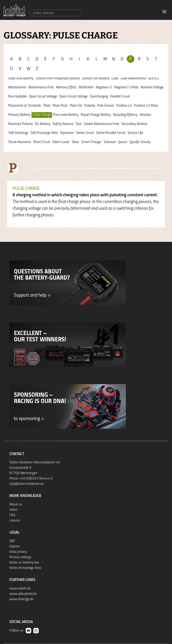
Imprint (14, 547)
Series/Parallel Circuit (111, 133)
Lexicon (15, 521)
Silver (75, 142)
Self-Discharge (18, 133)
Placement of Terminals (25, 106)
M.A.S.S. (154, 78)
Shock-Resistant (20, 142)
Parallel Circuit (120, 97)
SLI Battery (43, 124)
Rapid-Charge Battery (96, 115)
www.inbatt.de (20, 589)
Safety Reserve (63, 124)
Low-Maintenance (133, 78)
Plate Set (76, 106)
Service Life (135, 133)
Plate (47, 106)
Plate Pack (60, 106)
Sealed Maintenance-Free (101, 124)
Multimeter (86, 87)
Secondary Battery (134, 124)
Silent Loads (61, 142)
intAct (13, 510)
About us (16, 505)
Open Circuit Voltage (43, 97)
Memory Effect (66, 87)
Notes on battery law (24, 563)
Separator (67, 133)
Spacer (123, 142)
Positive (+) (124, 106)
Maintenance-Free (41, 87)
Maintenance (17, 87)
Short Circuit (42, 142)
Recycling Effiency (125, 115)
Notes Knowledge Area (25, 568)
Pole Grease (106, 106)
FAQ (12, 515)
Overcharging (99, 97)
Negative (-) (104, 87)
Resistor (145, 115)
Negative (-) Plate (126, 87)
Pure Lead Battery (66, 115)
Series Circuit (85, 133)
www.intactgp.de (21, 599)
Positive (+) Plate (146, 106)
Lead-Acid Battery (21, 78)
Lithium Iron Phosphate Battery (58, 78)
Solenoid (110, 142)
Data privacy (18, 552)
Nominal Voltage (152, 87)
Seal (79, 124)
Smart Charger (91, 142)
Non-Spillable (17, 97)
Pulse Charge (42, 115)
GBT (12, 541)
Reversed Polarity (20, 124)
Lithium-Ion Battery (96, 78)
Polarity (90, 106)
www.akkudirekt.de (23, 594)
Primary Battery (19, 115)
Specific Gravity (140, 142)
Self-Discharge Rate (44, 133)
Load (115, 78)
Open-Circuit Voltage (73, 97)
